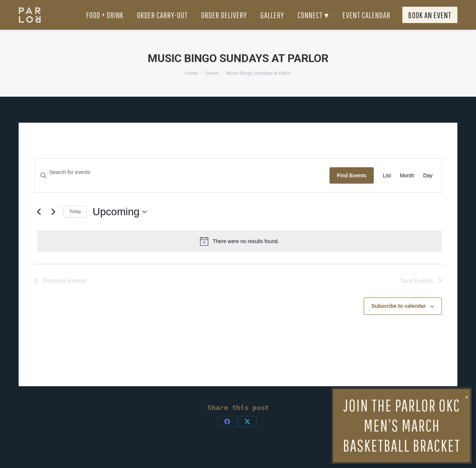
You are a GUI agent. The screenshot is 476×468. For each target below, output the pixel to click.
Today (75, 225)
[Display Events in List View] (387, 189)
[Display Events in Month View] (407, 189)
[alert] (239, 255)
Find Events (352, 189)
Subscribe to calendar (399, 319)
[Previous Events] (39, 225)
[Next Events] (53, 225)
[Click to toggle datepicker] (120, 225)
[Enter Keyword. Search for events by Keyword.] (182, 186)
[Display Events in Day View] (428, 189)
